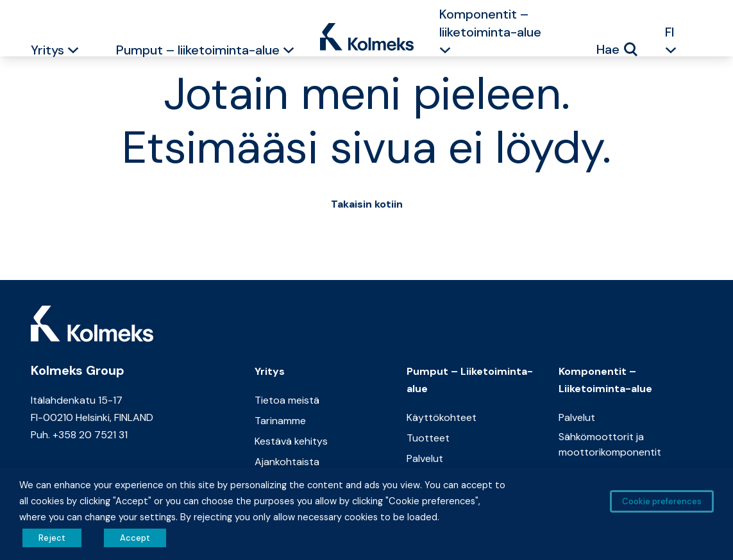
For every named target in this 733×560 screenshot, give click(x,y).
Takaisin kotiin (367, 204)
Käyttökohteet (442, 417)
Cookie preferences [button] (662, 501)
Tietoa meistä (287, 400)
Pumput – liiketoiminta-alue (198, 50)
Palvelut (425, 458)
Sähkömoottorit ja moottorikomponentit (610, 444)
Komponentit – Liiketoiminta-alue (605, 380)
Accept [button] (135, 538)
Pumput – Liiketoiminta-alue (470, 380)
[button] (73, 52)
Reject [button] (52, 538)
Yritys (47, 50)
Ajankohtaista (287, 462)
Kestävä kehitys (291, 441)
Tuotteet (428, 438)
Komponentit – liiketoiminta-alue (490, 23)
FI (670, 32)
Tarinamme (280, 421)
